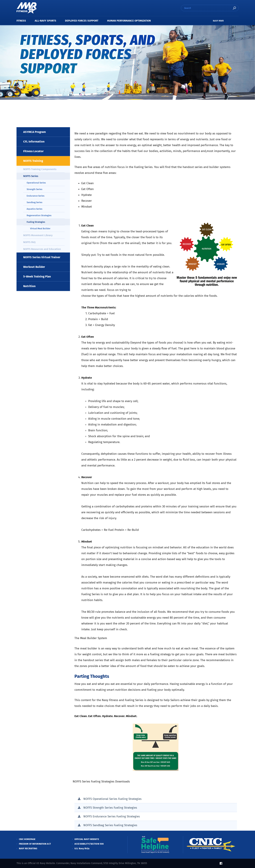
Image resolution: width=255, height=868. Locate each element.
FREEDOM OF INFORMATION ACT (35, 844)
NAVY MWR (218, 21)
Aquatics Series (34, 209)
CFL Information (34, 142)
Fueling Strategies (36, 222)
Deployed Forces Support (82, 21)
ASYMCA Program (34, 132)
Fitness (21, 21)
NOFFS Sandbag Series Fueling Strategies (110, 825)
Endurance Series (36, 196)
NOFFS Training (33, 161)
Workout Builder (34, 267)
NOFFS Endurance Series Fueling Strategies (112, 816)
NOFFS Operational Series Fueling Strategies (112, 799)
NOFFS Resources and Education (42, 249)
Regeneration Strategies (39, 215)
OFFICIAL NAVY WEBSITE (87, 839)
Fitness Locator (33, 151)
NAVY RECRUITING (28, 848)
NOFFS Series (31, 176)
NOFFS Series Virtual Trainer (42, 257)
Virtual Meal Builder (40, 228)
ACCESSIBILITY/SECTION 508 (89, 844)
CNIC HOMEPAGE (27, 839)
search (234, 8)
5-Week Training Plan (37, 277)
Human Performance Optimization (129, 21)
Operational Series (36, 183)
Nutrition (29, 286)
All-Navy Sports (45, 21)
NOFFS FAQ (29, 242)
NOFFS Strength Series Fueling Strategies (110, 808)
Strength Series (34, 189)
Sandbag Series (34, 202)
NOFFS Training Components (40, 169)
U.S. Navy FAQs (82, 848)
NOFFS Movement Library (38, 235)
